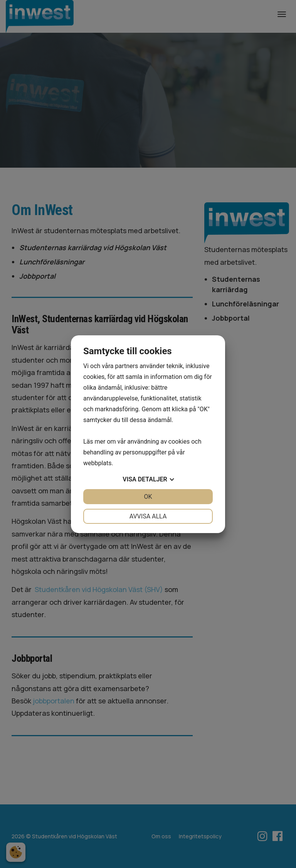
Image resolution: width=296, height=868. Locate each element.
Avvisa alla (148, 516)
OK (148, 497)
